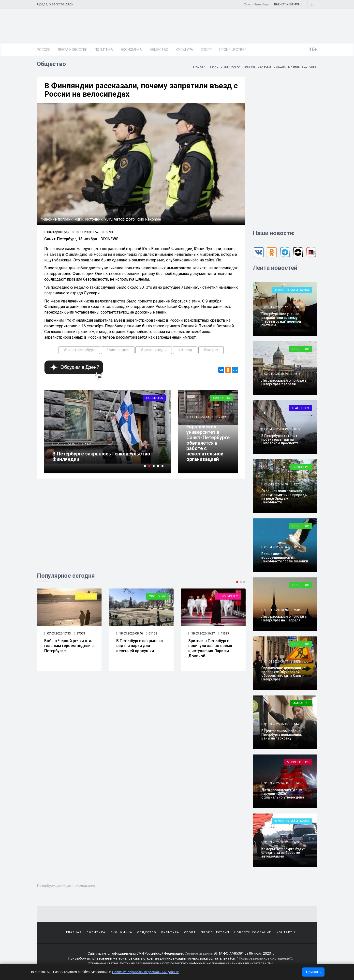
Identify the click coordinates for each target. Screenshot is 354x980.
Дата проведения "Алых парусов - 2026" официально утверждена (283, 795)
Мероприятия (298, 763)
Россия (44, 50)
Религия (244, 68)
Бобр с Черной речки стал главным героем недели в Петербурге (69, 648)
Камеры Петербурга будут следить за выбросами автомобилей (283, 854)
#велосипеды (154, 352)
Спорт (206, 50)
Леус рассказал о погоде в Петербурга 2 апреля (284, 384)
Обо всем (260, 68)
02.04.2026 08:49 (276, 430)
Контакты (286, 934)
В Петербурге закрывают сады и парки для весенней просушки (140, 648)
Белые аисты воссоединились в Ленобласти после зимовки (285, 559)
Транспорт (301, 409)
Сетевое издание (199, 955)
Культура (184, 50)
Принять (313, 972)
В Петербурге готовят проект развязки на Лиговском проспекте (280, 441)
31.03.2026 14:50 (276, 784)
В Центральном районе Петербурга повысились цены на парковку (282, 736)
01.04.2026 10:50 (276, 611)
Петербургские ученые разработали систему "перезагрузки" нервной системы (281, 321)
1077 (297, 430)
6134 (89, 446)
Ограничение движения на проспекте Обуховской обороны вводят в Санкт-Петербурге (283, 675)
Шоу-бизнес (228, 599)
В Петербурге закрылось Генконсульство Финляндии (102, 459)
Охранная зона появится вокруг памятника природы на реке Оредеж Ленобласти (284, 498)
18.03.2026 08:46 (130, 636)
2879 (297, 663)
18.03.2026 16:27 (202, 636)
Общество (159, 50)
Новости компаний (253, 934)
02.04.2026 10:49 (276, 375)
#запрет (211, 352)
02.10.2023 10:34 (67, 446)
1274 (297, 548)
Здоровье (308, 68)
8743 (297, 784)
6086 (297, 611)
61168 (152, 636)
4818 (297, 375)
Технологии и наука (219, 68)
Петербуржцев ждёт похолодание (69, 887)
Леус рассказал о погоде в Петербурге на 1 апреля (284, 620)
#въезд (185, 352)
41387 (224, 636)
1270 (297, 486)
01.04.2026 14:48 (276, 486)
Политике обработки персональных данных (147, 972)
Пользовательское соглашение (264, 960)
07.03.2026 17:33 (58, 636)
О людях (277, 68)
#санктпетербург (79, 352)
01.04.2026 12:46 (276, 548)
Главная (74, 934)
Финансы (301, 704)
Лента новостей (72, 50)
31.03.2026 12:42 (276, 843)
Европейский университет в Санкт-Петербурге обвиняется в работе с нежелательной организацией (205, 443)
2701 (297, 843)
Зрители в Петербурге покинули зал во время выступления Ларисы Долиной (210, 651)
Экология (192, 68)
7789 (222, 414)
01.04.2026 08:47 (276, 663)
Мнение (292, 68)
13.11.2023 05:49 (86, 234)
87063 (80, 636)
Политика (104, 50)
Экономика (131, 50)
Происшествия (233, 50)
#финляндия (118, 352)
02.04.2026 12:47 (276, 309)
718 (296, 309)
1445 (297, 725)
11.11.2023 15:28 (201, 414)
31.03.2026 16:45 (276, 725)
